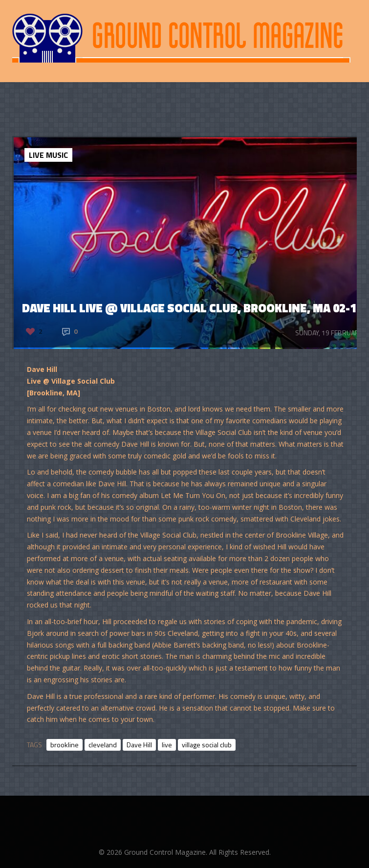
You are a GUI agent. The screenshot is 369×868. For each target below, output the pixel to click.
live (167, 745)
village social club (207, 745)
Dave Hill (139, 745)
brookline (65, 745)
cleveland (103, 745)
